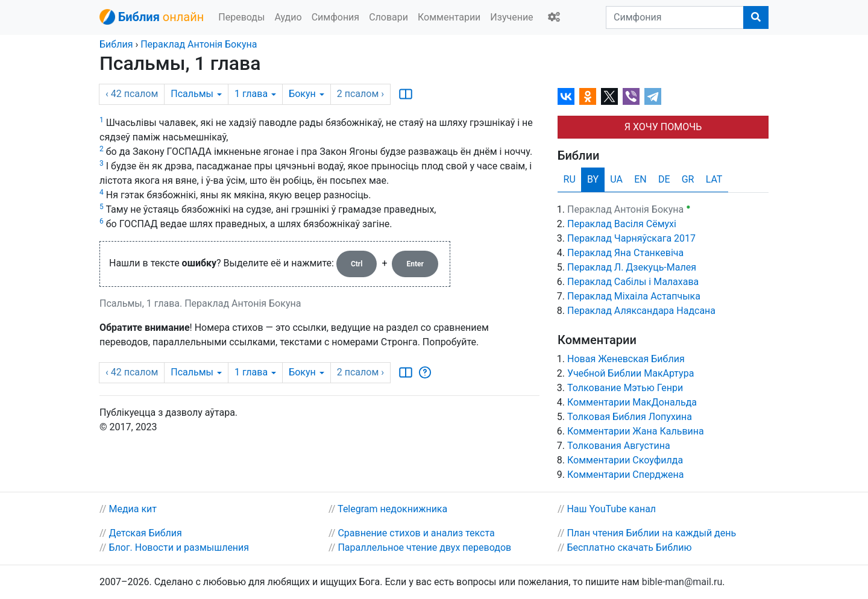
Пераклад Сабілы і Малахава (633, 282)
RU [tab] (570, 179)
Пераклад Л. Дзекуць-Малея (632, 267)
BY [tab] (593, 179)
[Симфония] (675, 17)
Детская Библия (145, 533)
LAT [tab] (714, 179)
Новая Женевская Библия (626, 359)
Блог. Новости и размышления (179, 547)
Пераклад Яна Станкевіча (625, 253)
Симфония (336, 17)
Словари (388, 17)
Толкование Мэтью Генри (625, 388)
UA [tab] (616, 179)
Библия (116, 44)
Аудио (288, 17)
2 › (360, 94)
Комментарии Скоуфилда (625, 460)
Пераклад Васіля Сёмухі (622, 224)
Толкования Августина (619, 446)
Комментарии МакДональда (632, 402)
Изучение (511, 17)
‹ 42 (132, 94)
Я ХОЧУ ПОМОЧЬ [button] (663, 127)
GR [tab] (688, 179)
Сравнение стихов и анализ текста (416, 533)
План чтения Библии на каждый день (651, 533)
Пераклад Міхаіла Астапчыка (634, 296)
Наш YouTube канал (611, 509)
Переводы (241, 17)
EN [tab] (640, 179)
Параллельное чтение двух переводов (424, 547)
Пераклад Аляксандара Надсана (641, 311)
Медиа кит (133, 509)
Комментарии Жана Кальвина (636, 431)
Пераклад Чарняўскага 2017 (631, 238)
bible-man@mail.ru (682, 582)
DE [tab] (664, 179)
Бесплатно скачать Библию (629, 547)
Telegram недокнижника (392, 509)
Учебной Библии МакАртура (631, 373)
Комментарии (449, 17)
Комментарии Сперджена (625, 475)
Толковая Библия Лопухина (630, 417)
